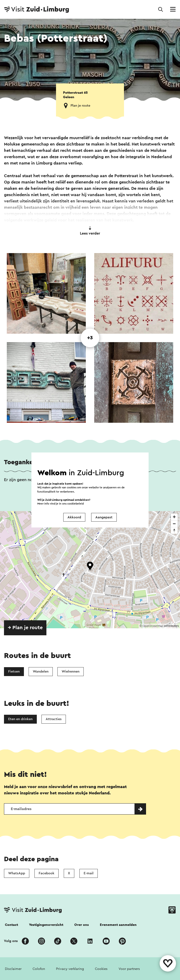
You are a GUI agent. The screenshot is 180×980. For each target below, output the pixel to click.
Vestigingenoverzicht (46, 925)
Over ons (82, 925)
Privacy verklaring (70, 969)
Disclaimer (13, 969)
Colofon (39, 969)
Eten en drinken (20, 719)
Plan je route (80, 106)
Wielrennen (71, 671)
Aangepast (104, 517)
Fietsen (14, 671)
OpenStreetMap (153, 626)
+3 (90, 338)
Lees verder (90, 231)
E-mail (89, 873)
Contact (11, 925)
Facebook (47, 873)
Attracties (54, 719)
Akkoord (74, 517)
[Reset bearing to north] (174, 530)
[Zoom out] (174, 524)
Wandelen (41, 671)
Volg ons (11, 941)
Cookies (101, 969)
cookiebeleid (75, 504)
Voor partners (129, 969)
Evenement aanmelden (118, 925)
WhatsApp (17, 873)
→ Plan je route (25, 628)
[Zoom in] (174, 517)
